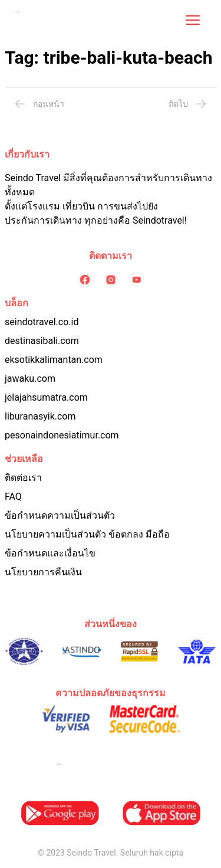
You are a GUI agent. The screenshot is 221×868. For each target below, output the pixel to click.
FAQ (13, 497)
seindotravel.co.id (42, 322)
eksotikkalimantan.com (54, 360)
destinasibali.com (42, 341)
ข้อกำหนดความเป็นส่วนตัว (60, 515)
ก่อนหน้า (39, 104)
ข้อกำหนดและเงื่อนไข (50, 553)
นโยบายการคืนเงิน (43, 572)
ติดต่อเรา (23, 478)
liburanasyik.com (40, 416)
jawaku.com (30, 379)
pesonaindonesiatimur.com (62, 435)
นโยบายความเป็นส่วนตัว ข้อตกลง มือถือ (87, 534)
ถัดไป (188, 104)
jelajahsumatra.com (46, 397)
